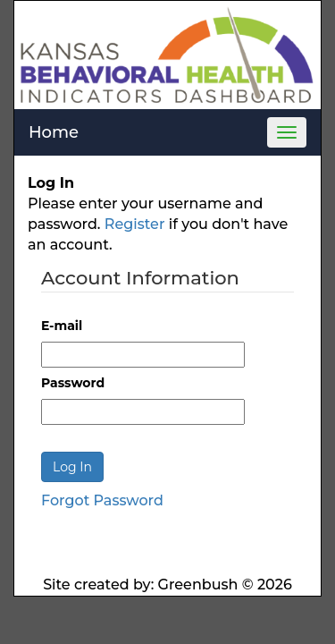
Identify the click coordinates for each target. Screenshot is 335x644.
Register (135, 224)
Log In (72, 467)
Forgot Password (102, 500)
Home (54, 132)
